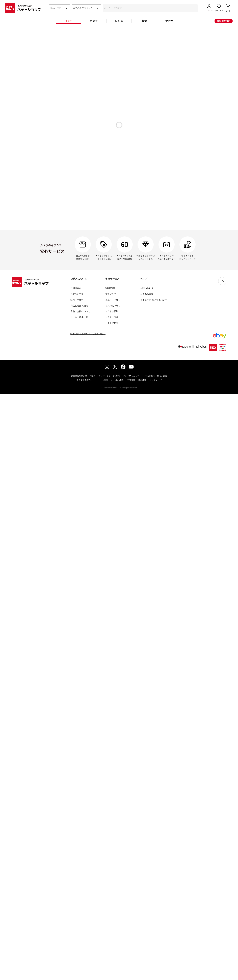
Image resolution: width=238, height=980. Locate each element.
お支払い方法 (77, 901)
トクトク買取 (112, 918)
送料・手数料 (77, 906)
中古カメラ (119, 264)
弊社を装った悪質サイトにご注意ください (88, 940)
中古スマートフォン (119, 280)
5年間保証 (110, 895)
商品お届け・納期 (79, 912)
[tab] (69, 27)
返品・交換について (80, 918)
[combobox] (59, 14)
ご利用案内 (76, 895)
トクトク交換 (112, 924)
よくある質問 (147, 901)
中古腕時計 (119, 272)
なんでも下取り (113, 912)
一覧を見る (196, 86)
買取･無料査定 (224, 27)
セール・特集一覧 (79, 924)
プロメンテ (111, 901)
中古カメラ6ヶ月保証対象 (112, 71)
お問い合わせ (147, 895)
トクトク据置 (112, 930)
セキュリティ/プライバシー (154, 906)
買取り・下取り (113, 906)
